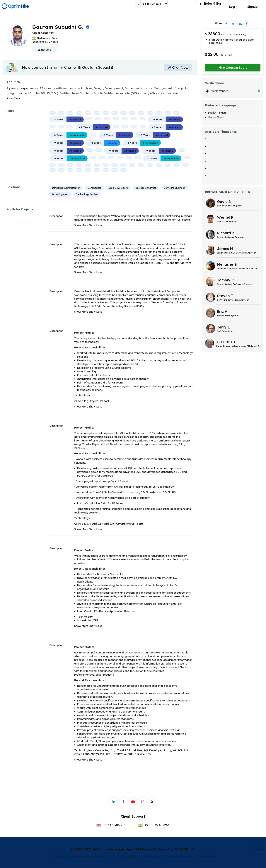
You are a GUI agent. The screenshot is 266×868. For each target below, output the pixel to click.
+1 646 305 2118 (112, 825)
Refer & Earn (211, 4)
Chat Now (178, 67)
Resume (44, 50)
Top (259, 850)
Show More (13, 98)
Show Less (95, 225)
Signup (253, 7)
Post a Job (182, 4)
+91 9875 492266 (154, 825)
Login (233, 7)
